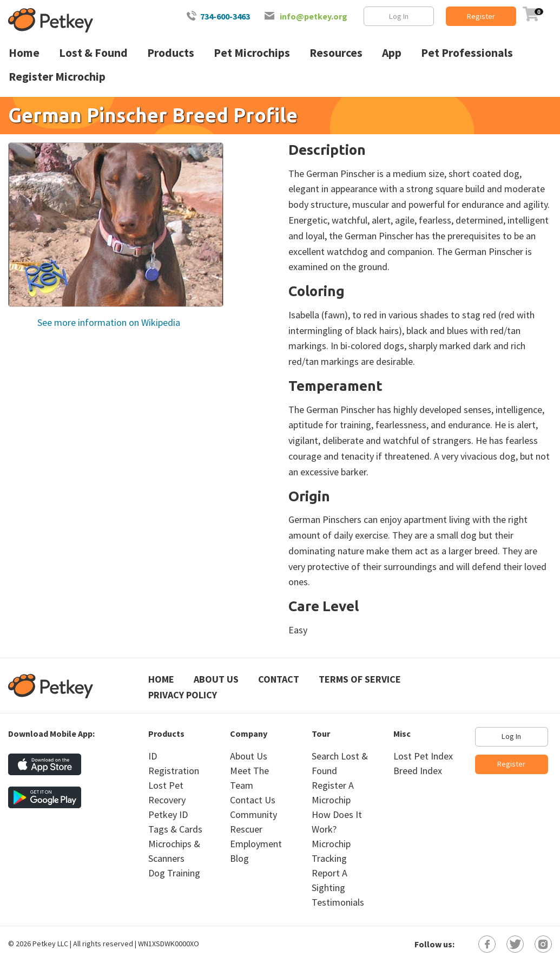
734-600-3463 (225, 16)
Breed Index (418, 771)
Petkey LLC (50, 944)
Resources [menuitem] (336, 53)
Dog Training (174, 873)
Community (253, 814)
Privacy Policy (183, 695)
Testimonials (338, 902)
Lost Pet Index (423, 756)
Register (481, 16)
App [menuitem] (392, 53)
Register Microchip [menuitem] (57, 77)
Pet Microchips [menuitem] (252, 53)
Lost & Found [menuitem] (93, 53)
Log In (399, 16)
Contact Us (253, 800)
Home (161, 679)
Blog (239, 858)
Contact (279, 679)
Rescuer (246, 829)
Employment (256, 844)
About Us (216, 679)
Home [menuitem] (24, 53)
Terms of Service (360, 679)
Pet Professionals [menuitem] (467, 53)
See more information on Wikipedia (108, 322)
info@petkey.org (314, 16)
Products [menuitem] (171, 53)
